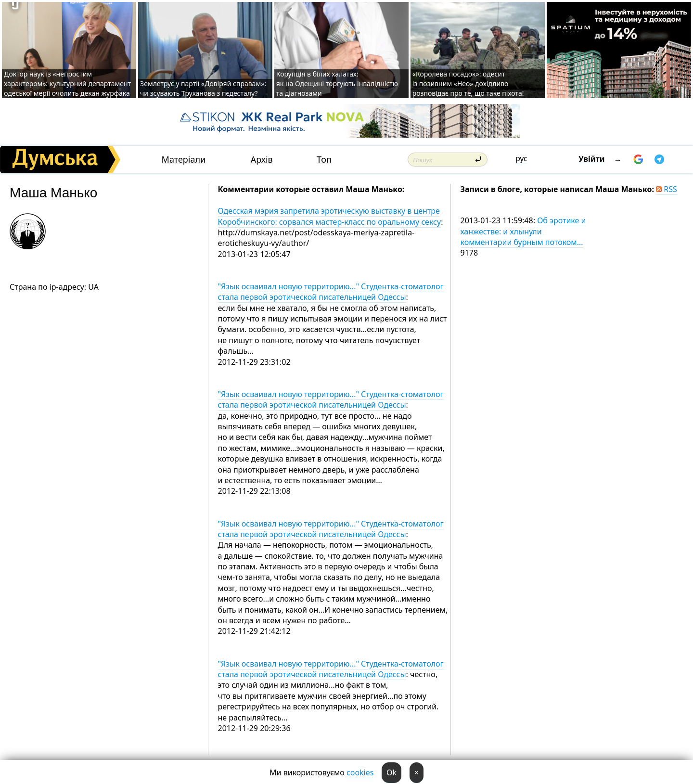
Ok (391, 772)
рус (521, 158)
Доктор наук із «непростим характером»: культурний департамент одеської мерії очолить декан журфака (67, 84)
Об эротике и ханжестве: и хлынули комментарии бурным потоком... (523, 231)
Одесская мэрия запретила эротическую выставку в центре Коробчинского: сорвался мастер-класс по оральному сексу (330, 216)
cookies (360, 772)
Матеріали (184, 160)
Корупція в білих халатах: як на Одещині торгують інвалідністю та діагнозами (337, 84)
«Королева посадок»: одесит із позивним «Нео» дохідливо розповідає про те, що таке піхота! (468, 84)
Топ (324, 160)
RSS (667, 189)
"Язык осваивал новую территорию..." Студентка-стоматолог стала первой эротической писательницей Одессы (331, 292)
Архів (262, 160)
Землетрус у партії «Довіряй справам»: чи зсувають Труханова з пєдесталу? (203, 88)
